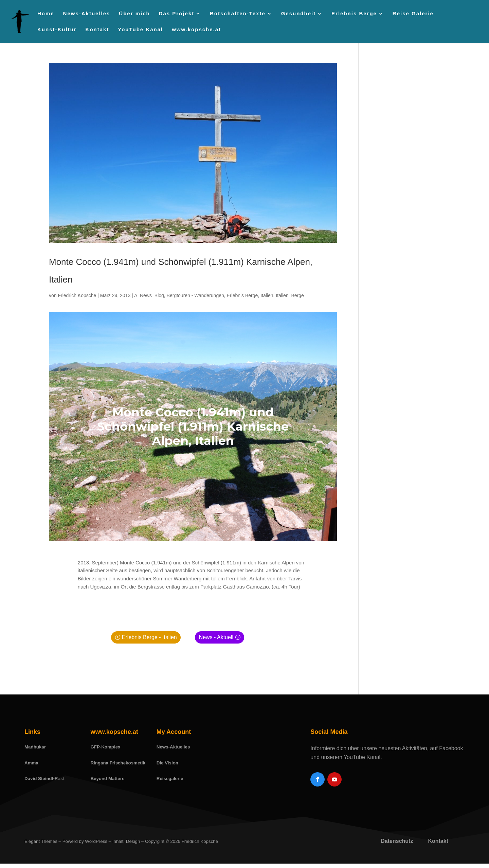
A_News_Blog (149, 295)
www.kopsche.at (196, 30)
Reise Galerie (413, 14)
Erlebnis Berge (354, 14)
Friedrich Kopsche (77, 295)
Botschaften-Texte (238, 14)
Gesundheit (299, 14)
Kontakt (97, 30)
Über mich (134, 14)
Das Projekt (177, 14)
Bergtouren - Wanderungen (195, 295)
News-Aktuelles (87, 14)
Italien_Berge (290, 295)
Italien (267, 295)
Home (46, 14)
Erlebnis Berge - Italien (149, 637)
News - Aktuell (216, 637)
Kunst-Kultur (57, 30)
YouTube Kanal (140, 30)
